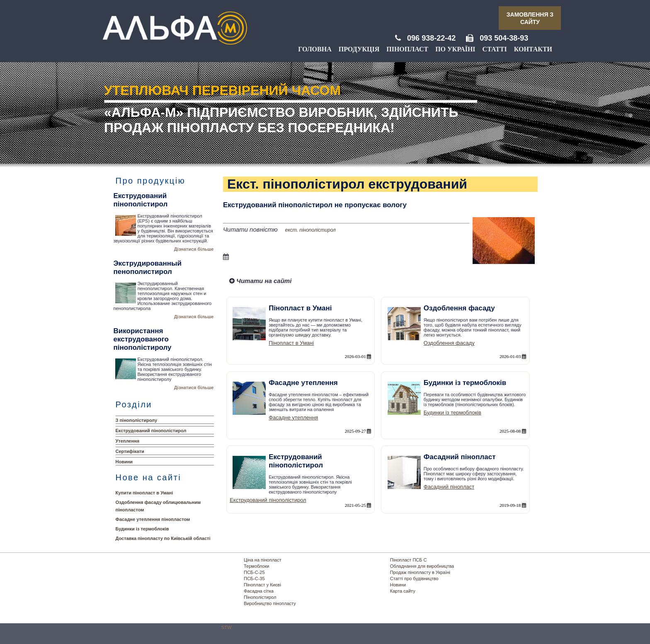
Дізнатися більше (194, 249)
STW (226, 627)
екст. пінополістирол (310, 230)
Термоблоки (256, 566)
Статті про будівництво (414, 579)
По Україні (455, 49)
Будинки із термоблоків (142, 529)
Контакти (533, 49)
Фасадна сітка (259, 591)
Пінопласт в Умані (291, 343)
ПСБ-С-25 (254, 572)
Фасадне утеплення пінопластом (153, 519)
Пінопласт (407, 49)
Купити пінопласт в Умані (144, 493)
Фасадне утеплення (293, 418)
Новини (124, 462)
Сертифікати (130, 451)
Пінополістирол (260, 597)
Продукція (359, 49)
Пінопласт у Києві (262, 585)
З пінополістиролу (137, 420)
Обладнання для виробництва (422, 566)
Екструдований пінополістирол (151, 431)
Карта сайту (403, 591)
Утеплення (128, 441)
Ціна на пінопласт (263, 560)
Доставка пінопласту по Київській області (163, 538)
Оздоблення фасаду (449, 343)
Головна (315, 49)
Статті (495, 49)
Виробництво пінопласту (270, 603)
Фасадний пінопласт (449, 487)
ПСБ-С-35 (254, 579)
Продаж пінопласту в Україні (420, 572)
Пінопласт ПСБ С (409, 560)
